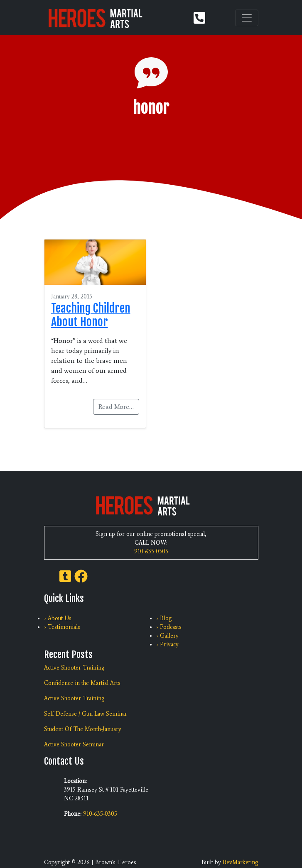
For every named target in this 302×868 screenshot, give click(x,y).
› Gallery (167, 636)
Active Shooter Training (74, 668)
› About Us (58, 618)
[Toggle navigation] (247, 18)
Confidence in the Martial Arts (82, 683)
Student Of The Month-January (83, 729)
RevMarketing (241, 862)
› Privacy (167, 644)
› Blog (164, 618)
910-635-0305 (151, 551)
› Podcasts (169, 627)
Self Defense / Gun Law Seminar (86, 714)
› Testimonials (62, 627)
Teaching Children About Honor (91, 315)
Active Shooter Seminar (74, 745)
